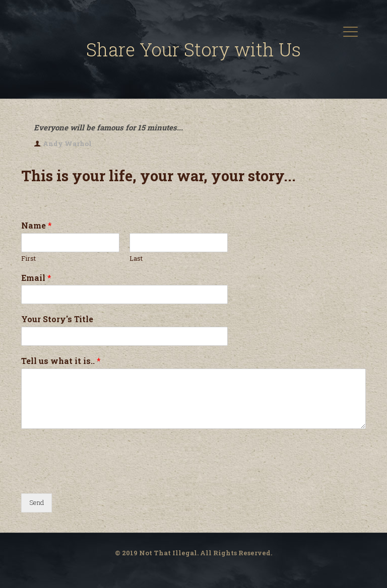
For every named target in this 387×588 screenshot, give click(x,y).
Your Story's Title (57, 319)
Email (36, 278)
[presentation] (98, 477)
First (28, 259)
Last (136, 259)
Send (37, 502)
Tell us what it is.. (61, 361)
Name (37, 226)
